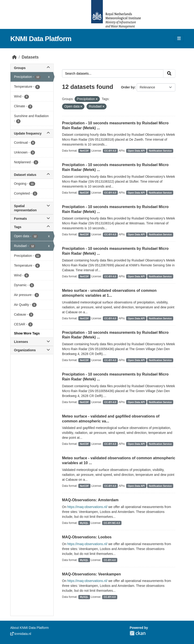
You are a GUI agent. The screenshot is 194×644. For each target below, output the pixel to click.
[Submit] (169, 73)
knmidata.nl (21, 634)
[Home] (14, 57)
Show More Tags (27, 333)
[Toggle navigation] (179, 39)
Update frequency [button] (32, 133)
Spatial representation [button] (32, 208)
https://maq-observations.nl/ (87, 507)
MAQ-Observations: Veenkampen (92, 574)
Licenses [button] (32, 342)
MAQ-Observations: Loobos (87, 537)
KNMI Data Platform (41, 39)
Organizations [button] (32, 350)
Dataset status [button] (32, 175)
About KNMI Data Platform (29, 628)
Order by (128, 87)
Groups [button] (32, 68)
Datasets (30, 57)
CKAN (138, 633)
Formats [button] (32, 219)
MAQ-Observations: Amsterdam (90, 500)
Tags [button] (32, 227)
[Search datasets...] (113, 73)
